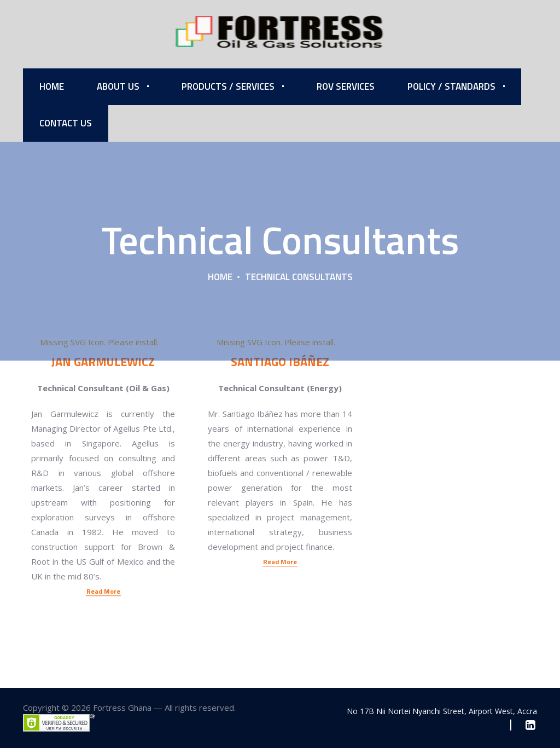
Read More (103, 525)
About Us (118, 86)
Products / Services (228, 86)
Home (52, 86)
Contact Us (66, 123)
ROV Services (346, 86)
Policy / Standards (451, 86)
